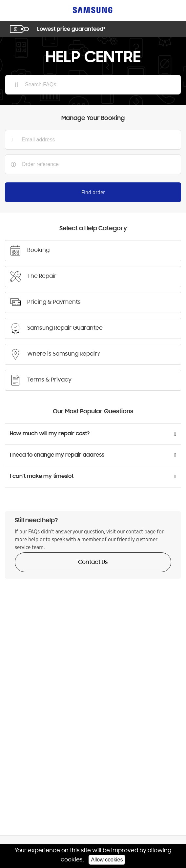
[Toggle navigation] (13, 10)
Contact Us (93, 563)
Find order (93, 192)
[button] (93, 434)
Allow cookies (107, 860)
